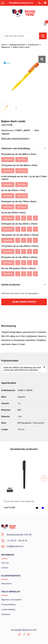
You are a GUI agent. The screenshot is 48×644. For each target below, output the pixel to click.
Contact (5, 568)
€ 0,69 (9, 508)
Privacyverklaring (8, 605)
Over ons (5, 563)
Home (4, 45)
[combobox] (20, 36)
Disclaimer (6, 614)
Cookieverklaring (8, 610)
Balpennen (6, 47)
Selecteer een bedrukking (16, 148)
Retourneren (7, 584)
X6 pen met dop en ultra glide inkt (19, 501)
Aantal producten (11, 285)
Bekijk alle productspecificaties (16, 139)
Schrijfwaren (33, 45)
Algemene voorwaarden (11, 600)
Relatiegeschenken (17, 45)
